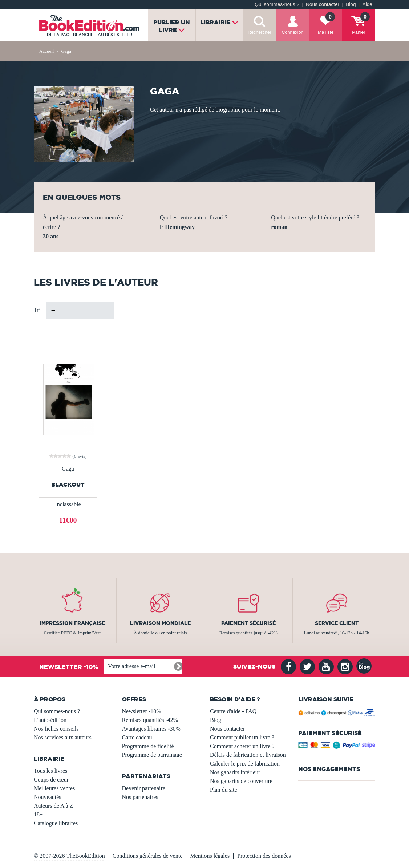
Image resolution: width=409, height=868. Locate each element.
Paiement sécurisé (248, 623)
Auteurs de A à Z (53, 806)
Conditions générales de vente (147, 856)
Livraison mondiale (160, 623)
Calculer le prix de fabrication (245, 764)
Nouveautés (48, 797)
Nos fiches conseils (56, 729)
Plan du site (224, 790)
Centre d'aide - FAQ (233, 711)
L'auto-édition (50, 720)
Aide (367, 5)
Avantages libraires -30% (151, 729)
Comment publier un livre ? (242, 737)
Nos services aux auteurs (63, 737)
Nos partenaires (140, 797)
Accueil (46, 51)
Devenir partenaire (144, 788)
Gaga (68, 469)
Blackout (68, 485)
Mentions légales (210, 856)
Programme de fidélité (148, 746)
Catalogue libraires (56, 823)
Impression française (72, 623)
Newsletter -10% (142, 711)
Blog (351, 5)
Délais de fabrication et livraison (248, 755)
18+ (38, 814)
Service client (337, 623)
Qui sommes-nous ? (277, 5)
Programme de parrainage (152, 755)
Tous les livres (50, 771)
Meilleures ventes (54, 788)
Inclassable (68, 504)
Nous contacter (323, 5)
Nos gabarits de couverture (241, 781)
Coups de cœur (51, 780)
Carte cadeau (137, 737)
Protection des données (264, 856)
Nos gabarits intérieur (235, 772)
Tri (37, 310)
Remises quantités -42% (150, 720)
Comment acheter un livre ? (242, 746)
